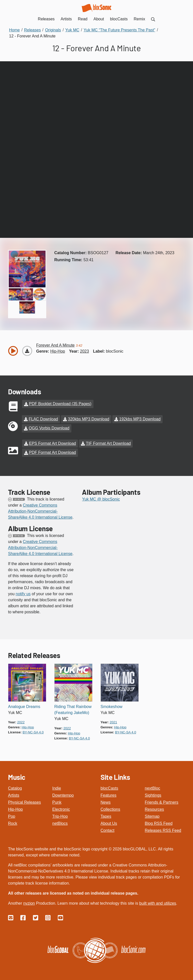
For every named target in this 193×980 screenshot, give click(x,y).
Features (108, 795)
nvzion (29, 903)
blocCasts (109, 788)
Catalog (15, 788)
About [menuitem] (99, 19)
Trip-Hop (60, 816)
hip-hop (58, 351)
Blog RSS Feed (159, 823)
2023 (84, 351)
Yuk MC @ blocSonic (101, 498)
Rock (13, 823)
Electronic (61, 809)
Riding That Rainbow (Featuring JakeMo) (73, 709)
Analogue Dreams (24, 706)
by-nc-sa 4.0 (33, 731)
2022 (21, 721)
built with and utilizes (158, 903)
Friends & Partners (161, 802)
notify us (23, 593)
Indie (57, 788)
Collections (110, 809)
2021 (113, 721)
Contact (107, 830)
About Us (109, 823)
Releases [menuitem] (46, 19)
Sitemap (152, 816)
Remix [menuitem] (139, 19)
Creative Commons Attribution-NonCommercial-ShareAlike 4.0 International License (40, 510)
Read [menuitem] (83, 19)
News (106, 802)
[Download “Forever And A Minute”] (27, 351)
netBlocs (60, 823)
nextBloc (152, 788)
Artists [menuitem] (66, 19)
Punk (57, 802)
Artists (14, 795)
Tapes (106, 816)
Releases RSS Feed (163, 830)
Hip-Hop (15, 809)
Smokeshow (111, 706)
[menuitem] (153, 19)
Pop (12, 816)
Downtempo (63, 795)
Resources (154, 809)
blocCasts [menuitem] (119, 19)
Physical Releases (25, 802)
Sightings (153, 795)
